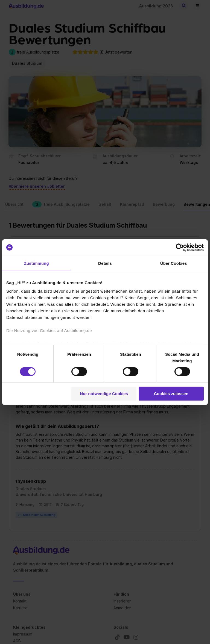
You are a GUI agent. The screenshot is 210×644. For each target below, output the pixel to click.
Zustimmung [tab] (37, 263)
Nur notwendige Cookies (104, 394)
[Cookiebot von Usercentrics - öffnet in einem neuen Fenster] (180, 247)
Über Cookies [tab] (174, 263)
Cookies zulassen (171, 394)
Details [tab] (105, 263)
